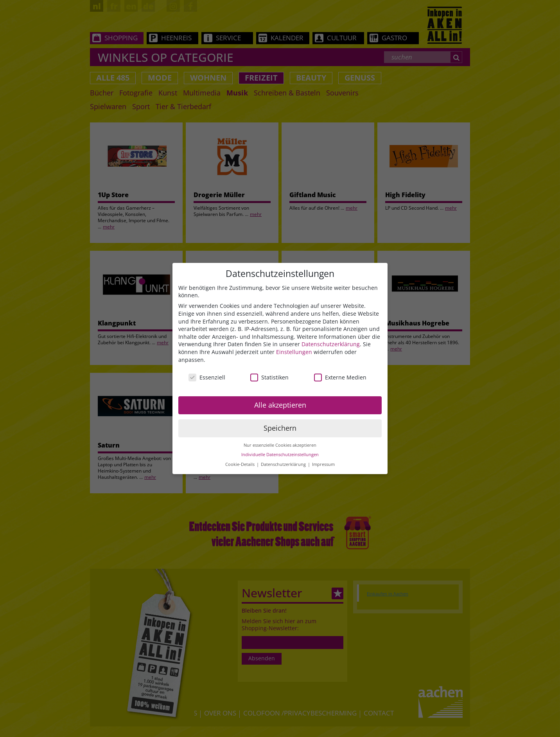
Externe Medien (340, 378)
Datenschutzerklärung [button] (284, 465)
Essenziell (207, 378)
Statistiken (269, 378)
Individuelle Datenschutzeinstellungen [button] (280, 455)
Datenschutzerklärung (331, 345)
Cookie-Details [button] (241, 465)
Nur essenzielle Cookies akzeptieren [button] (280, 446)
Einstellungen (294, 352)
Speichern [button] (280, 428)
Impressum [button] (323, 465)
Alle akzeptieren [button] (280, 405)
